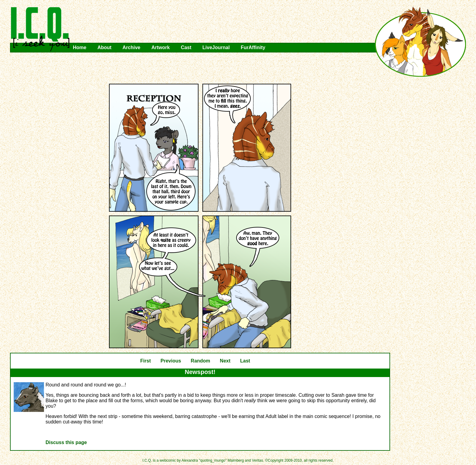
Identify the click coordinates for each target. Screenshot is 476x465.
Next (225, 361)
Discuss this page (66, 442)
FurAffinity (253, 47)
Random (200, 361)
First (146, 361)
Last (245, 361)
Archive (132, 47)
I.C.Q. (40, 29)
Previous (171, 361)
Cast (186, 47)
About (104, 47)
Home (80, 47)
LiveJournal (216, 47)
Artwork (161, 47)
